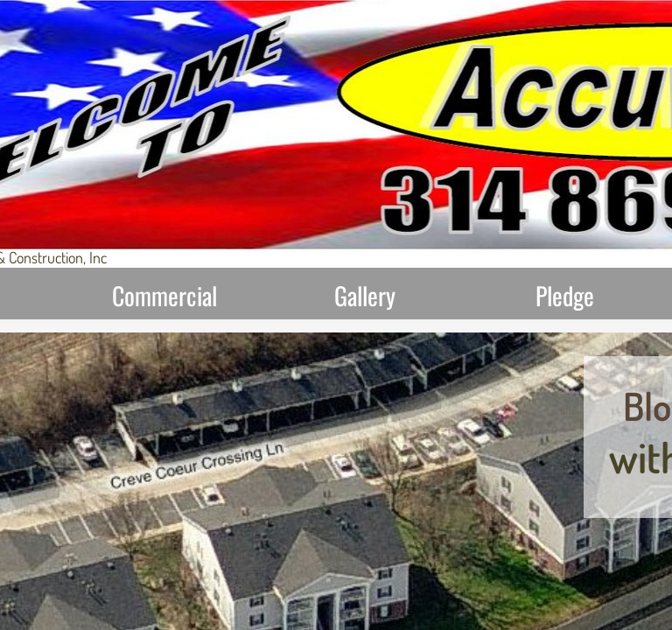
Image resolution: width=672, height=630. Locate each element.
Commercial (164, 295)
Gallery (365, 295)
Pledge (565, 295)
